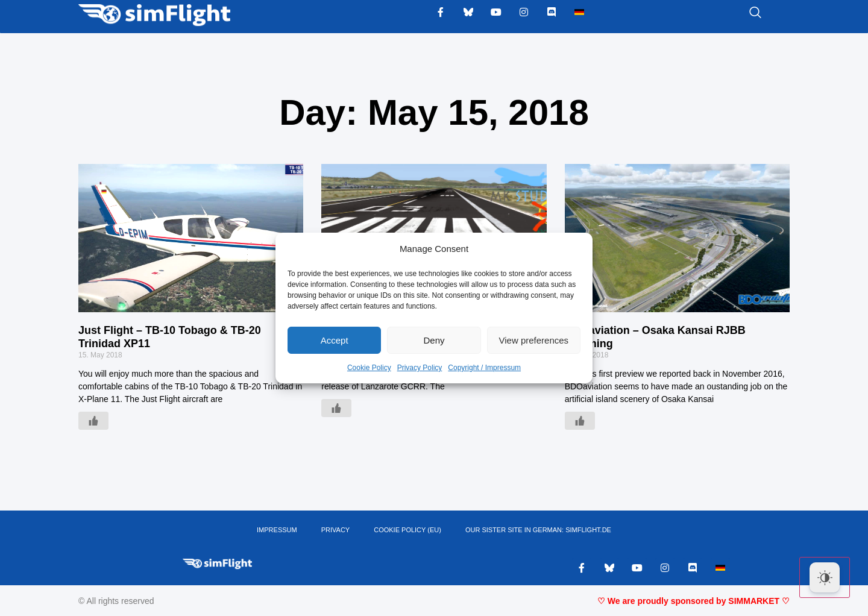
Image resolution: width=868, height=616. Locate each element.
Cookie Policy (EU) (407, 530)
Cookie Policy (369, 368)
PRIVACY (335, 530)
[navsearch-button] (740, 13)
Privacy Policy (420, 368)
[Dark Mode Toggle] (825, 577)
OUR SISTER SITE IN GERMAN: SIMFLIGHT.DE (538, 530)
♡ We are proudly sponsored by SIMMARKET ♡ (693, 601)
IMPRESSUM (277, 530)
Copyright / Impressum (484, 368)
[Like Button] (93, 421)
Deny (434, 340)
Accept (335, 340)
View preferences (534, 340)
